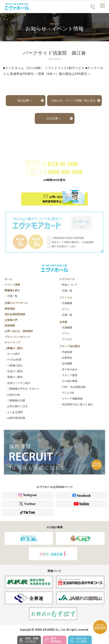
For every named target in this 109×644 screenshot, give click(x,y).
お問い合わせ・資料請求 (19, 332)
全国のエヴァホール (16, 303)
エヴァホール (67, 279)
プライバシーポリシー (17, 337)
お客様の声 (11, 320)
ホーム (8, 279)
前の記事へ (25, 100)
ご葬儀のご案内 (14, 348)
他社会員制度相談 (15, 314)
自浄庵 (63, 322)
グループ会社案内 (70, 346)
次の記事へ (54, 118)
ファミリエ (66, 298)
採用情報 (10, 326)
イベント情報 (12, 285)
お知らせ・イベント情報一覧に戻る (73, 100)
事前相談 (10, 309)
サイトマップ (12, 343)
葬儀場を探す (12, 291)
